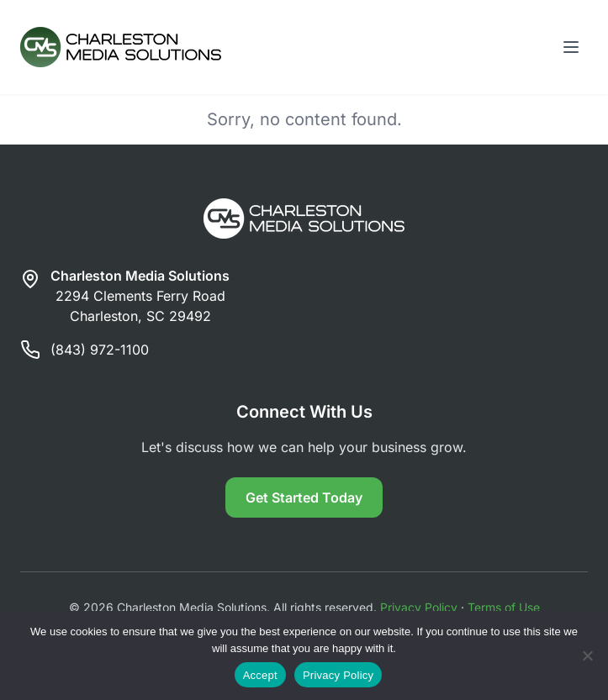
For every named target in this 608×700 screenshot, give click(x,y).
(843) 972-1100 (100, 350)
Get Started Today (304, 497)
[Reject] (587, 655)
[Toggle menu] (571, 47)
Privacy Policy (419, 607)
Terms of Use (504, 607)
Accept (260, 675)
